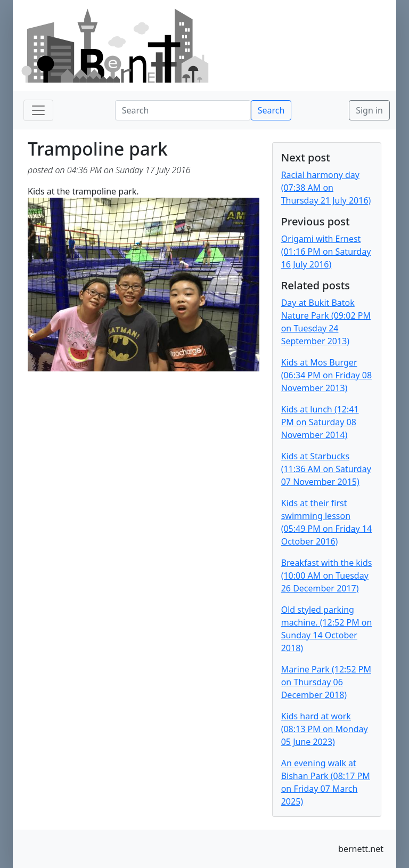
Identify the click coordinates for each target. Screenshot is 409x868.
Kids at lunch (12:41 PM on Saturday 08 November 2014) (320, 422)
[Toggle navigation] (38, 110)
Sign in (369, 110)
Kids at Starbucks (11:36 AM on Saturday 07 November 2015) (326, 469)
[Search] (183, 110)
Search (271, 110)
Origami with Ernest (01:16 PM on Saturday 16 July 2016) (326, 252)
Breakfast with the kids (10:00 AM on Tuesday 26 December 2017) (327, 575)
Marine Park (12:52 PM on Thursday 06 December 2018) (326, 682)
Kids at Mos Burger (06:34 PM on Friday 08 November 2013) (326, 375)
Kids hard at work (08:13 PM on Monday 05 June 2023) (325, 729)
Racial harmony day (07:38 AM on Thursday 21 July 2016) (326, 188)
